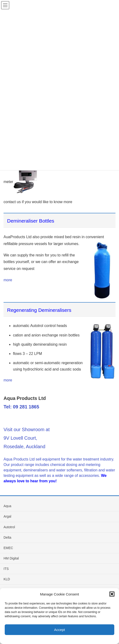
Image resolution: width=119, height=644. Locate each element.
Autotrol (9, 527)
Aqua (7, 506)
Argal (7, 516)
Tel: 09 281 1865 (21, 407)
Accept (59, 630)
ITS (6, 569)
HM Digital (11, 558)
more (8, 280)
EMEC (8, 548)
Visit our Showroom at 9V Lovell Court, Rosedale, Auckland (27, 438)
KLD (7, 579)
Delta (7, 537)
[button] (112, 594)
